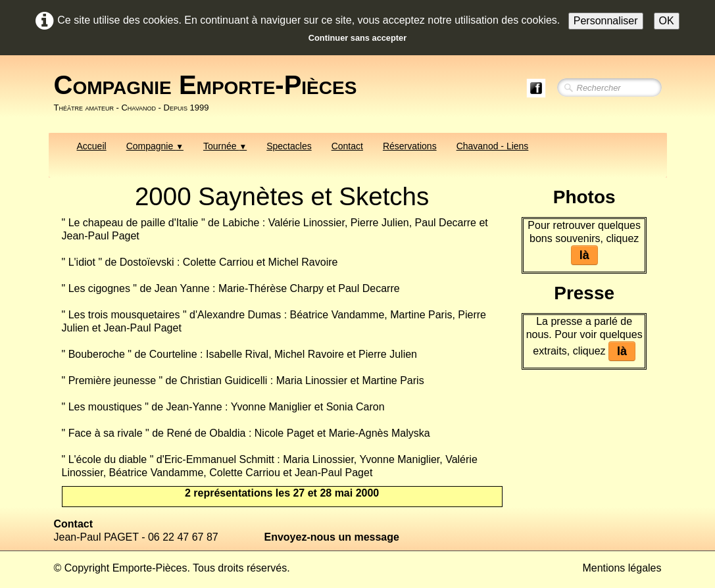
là (584, 255)
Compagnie (155, 146)
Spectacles (289, 146)
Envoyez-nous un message (332, 537)
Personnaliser (606, 21)
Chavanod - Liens (493, 146)
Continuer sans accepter (357, 38)
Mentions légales (622, 568)
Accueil (92, 146)
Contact (347, 146)
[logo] (210, 93)
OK (667, 21)
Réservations (410, 146)
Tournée (225, 146)
